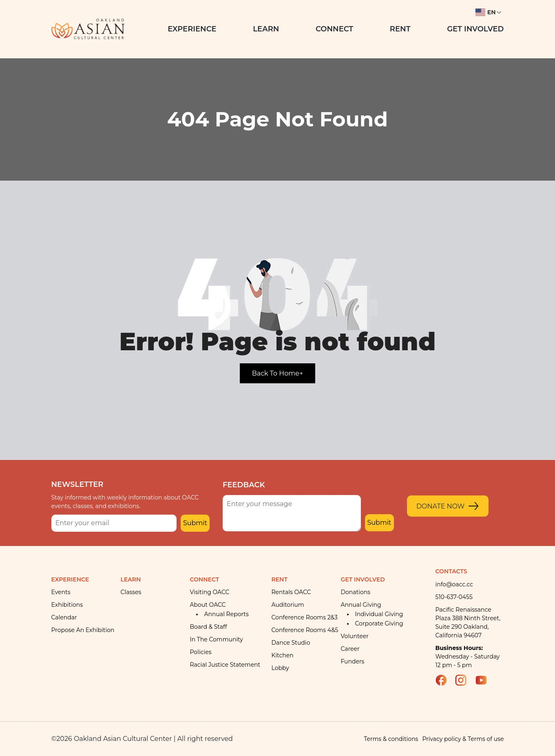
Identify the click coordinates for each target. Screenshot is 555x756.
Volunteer (355, 636)
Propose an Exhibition (83, 630)
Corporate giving (379, 623)
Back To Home (278, 373)
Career (350, 649)
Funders (353, 661)
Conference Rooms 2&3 (305, 617)
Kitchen (283, 655)
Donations (356, 592)
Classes (131, 592)
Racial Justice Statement (225, 665)
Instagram (464, 680)
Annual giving (361, 605)
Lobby (280, 668)
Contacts (451, 571)
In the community (217, 639)
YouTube (485, 680)
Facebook (445, 680)
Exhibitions (67, 605)
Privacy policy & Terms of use (463, 739)
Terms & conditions (391, 739)
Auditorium (288, 605)
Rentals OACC (291, 592)
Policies (201, 652)
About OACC (208, 605)
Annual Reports (227, 614)
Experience (192, 29)
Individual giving (379, 614)
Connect (334, 29)
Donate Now (441, 506)
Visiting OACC (210, 592)
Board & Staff (209, 627)
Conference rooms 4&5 (305, 630)
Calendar (64, 617)
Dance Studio (291, 643)
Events (61, 592)
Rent (400, 29)
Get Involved (475, 29)
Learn (266, 29)
